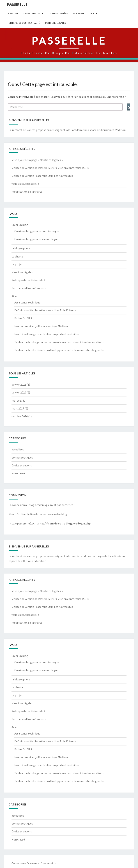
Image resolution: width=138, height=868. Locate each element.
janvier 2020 (19, 392)
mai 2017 (17, 400)
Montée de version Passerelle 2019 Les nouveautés (42, 176)
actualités (18, 449)
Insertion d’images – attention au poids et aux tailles (47, 334)
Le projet (13, 13)
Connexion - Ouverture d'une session (34, 863)
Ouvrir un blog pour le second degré (36, 239)
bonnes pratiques (22, 457)
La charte (79, 13)
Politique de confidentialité (23, 23)
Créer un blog (32, 13)
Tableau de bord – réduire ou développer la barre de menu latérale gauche (59, 350)
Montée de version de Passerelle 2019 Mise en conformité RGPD (50, 168)
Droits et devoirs (22, 465)
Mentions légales (56, 23)
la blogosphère (58, 13)
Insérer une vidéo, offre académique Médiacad (42, 326)
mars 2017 (18, 408)
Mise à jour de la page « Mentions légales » (37, 160)
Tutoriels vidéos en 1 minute (29, 288)
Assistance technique (27, 302)
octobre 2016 (20, 416)
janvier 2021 (19, 385)
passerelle (17, 4)
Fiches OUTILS (23, 318)
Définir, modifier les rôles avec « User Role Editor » (45, 310)
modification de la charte (27, 192)
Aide (92, 13)
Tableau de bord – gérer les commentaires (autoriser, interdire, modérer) (59, 342)
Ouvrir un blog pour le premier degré (37, 231)
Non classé (18, 473)
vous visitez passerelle (25, 184)
